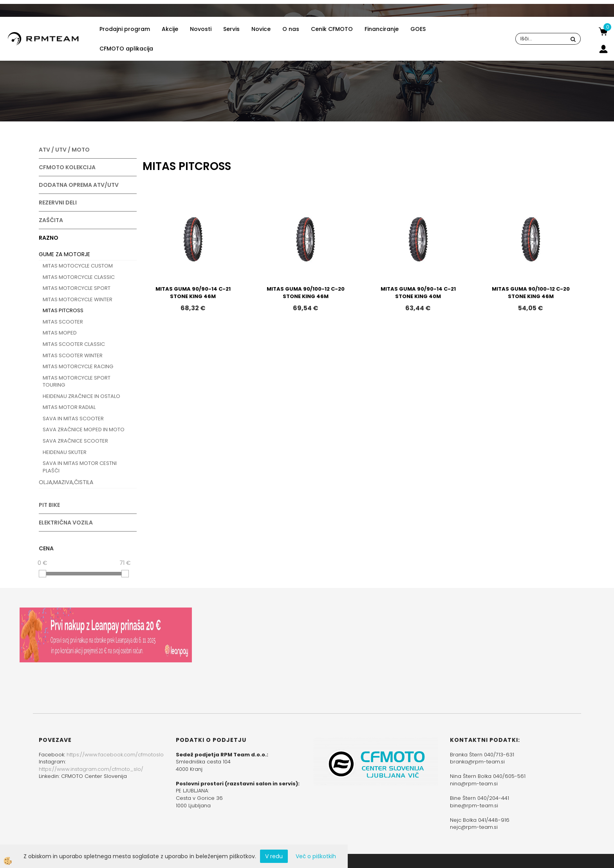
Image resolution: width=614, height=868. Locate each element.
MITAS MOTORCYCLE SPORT (77, 288)
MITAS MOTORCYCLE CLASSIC (79, 277)
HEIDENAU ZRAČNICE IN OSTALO (81, 396)
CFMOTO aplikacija (126, 49)
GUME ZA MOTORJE (64, 254)
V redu (274, 856)
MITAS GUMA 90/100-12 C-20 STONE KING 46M (306, 293)
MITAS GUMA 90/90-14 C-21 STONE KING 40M (418, 293)
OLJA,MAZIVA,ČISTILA (66, 482)
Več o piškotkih (316, 856)
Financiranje (382, 29)
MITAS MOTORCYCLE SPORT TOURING (77, 382)
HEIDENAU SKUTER (65, 452)
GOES (418, 29)
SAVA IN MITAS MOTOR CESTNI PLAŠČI (80, 467)
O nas (291, 29)
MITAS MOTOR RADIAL (69, 407)
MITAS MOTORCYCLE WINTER (78, 299)
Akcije (170, 29)
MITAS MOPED (60, 333)
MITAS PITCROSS (63, 310)
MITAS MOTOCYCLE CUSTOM (78, 266)
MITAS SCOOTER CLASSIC (74, 344)
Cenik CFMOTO (332, 29)
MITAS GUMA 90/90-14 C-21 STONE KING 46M (193, 293)
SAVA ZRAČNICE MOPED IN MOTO (84, 429)
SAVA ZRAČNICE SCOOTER (75, 441)
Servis (231, 29)
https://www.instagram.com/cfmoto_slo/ (91, 769)
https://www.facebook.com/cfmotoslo (115, 755)
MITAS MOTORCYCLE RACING (78, 366)
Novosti (201, 29)
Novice (261, 29)
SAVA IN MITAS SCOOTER (73, 419)
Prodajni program (125, 29)
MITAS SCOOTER (63, 322)
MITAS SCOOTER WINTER (73, 355)
